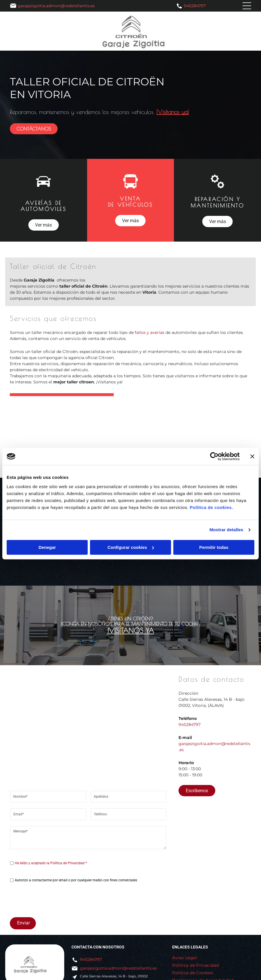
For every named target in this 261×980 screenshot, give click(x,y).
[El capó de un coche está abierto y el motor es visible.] (163, 445)
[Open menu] (247, 6)
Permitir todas (214, 547)
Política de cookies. (211, 507)
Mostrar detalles (226, 530)
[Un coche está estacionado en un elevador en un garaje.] (229, 445)
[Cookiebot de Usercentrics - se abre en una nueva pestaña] (214, 456)
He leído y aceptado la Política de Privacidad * (51, 863)
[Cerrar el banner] (252, 456)
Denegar (47, 547)
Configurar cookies (131, 547)
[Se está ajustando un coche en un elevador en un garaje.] (33, 445)
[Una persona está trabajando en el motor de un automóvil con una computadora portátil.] (98, 445)
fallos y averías (150, 332)
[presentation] (54, 900)
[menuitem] (187, 958)
